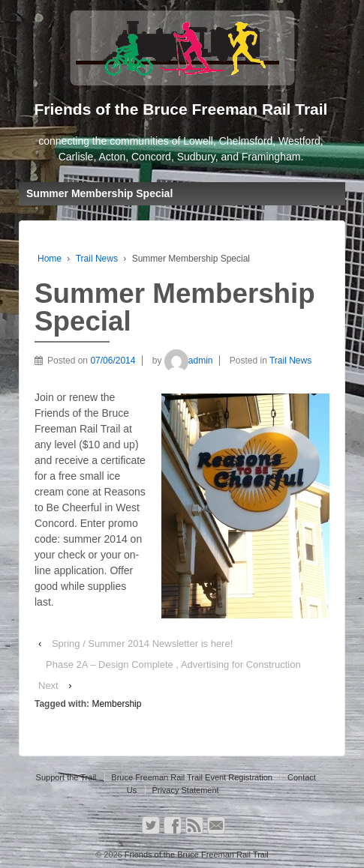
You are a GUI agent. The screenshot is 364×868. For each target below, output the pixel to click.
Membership (116, 704)
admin (189, 361)
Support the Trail (66, 777)
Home (50, 259)
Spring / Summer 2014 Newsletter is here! (142, 644)
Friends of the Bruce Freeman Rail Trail (196, 855)
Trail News (97, 259)
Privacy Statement (185, 790)
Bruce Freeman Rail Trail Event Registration (192, 777)
